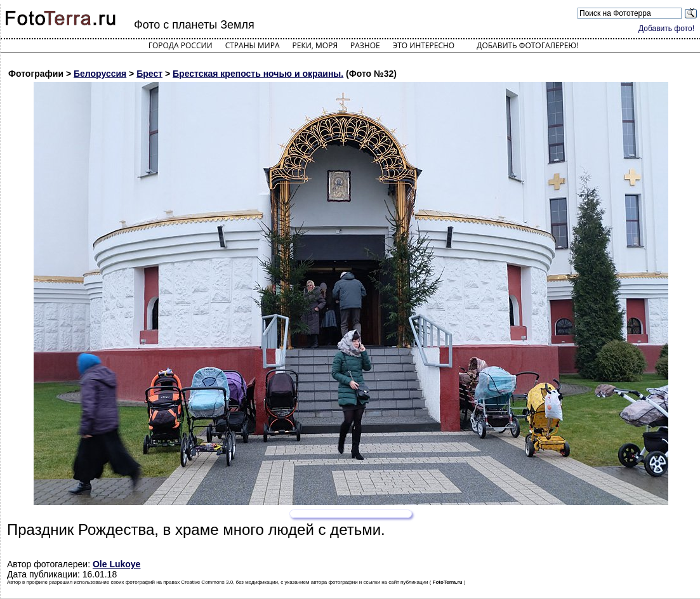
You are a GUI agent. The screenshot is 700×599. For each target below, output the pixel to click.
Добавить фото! (666, 29)
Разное (365, 45)
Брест (149, 74)
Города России (181, 45)
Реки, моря (315, 45)
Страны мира (253, 45)
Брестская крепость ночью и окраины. (258, 74)
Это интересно (424, 45)
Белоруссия (100, 74)
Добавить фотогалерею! (527, 45)
